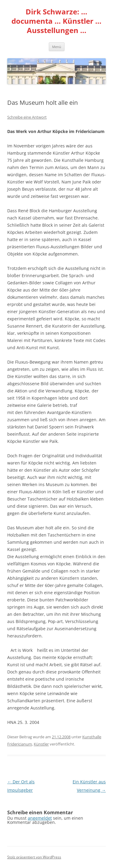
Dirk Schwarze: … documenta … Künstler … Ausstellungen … (56, 21)
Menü (57, 47)
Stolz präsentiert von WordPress (34, 857)
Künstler (41, 744)
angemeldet (40, 818)
